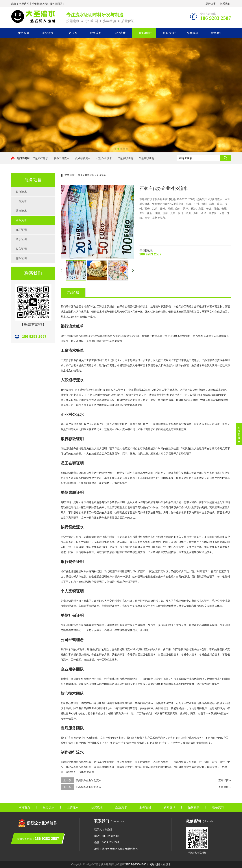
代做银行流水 (40, 158)
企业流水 (120, 33)
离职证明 (21, 239)
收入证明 (21, 249)
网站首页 (23, 33)
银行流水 (47, 33)
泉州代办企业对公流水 (88, 780)
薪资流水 (96, 33)
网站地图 (155, 864)
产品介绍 (73, 292)
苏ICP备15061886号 (137, 864)
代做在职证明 (125, 158)
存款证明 (21, 258)
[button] (115, 149)
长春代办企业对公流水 (88, 787)
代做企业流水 (104, 158)
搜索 (226, 158)
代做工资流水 (62, 158)
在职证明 (21, 230)
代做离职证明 (146, 158)
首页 (80, 175)
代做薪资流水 (83, 158)
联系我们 (225, 4)
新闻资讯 (168, 33)
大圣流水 (166, 864)
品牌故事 (211, 4)
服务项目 (144, 33)
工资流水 (72, 33)
